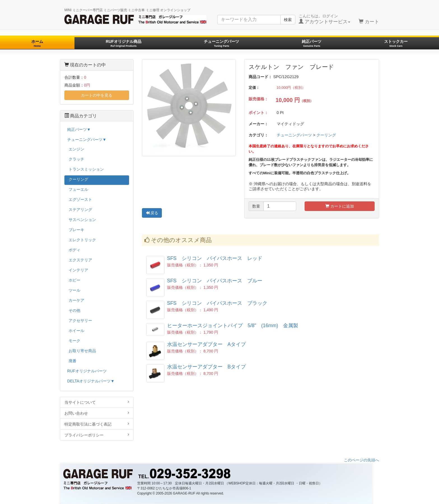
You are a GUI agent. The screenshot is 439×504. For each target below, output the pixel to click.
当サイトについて (97, 402)
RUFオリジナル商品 (124, 43)
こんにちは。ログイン (325, 19)
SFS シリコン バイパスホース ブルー (215, 281)
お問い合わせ (97, 413)
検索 (288, 20)
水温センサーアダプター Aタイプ (207, 344)
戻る (152, 213)
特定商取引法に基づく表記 (97, 424)
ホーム (37, 43)
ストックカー (396, 43)
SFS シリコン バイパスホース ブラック (217, 303)
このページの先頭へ (361, 460)
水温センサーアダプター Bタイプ (207, 367)
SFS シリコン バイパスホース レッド (215, 258)
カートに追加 (340, 206)
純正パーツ (312, 43)
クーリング (326, 135)
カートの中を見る (97, 95)
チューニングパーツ (221, 43)
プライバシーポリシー (97, 435)
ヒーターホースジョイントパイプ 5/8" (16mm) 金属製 (233, 326)
